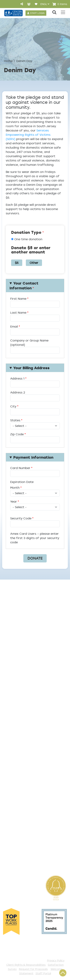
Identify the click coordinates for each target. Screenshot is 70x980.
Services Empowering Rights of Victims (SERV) (28, 135)
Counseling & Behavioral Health (28, 702)
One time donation (28, 239)
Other (34, 263)
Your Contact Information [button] (24, 286)
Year (14, 502)
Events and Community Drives (27, 802)
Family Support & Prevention (25, 714)
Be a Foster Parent (18, 838)
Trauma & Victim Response (24, 726)
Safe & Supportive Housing (24, 720)
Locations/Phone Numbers (24, 627)
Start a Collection (17, 808)
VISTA (7, 861)
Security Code (21, 518)
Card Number (20, 468)
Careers (9, 633)
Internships (11, 639)
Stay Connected (16, 849)
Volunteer (10, 820)
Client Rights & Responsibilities (26, 965)
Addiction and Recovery (22, 691)
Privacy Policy (56, 960)
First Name (18, 299)
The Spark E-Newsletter (22, 855)
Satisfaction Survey (19, 773)
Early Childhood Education (24, 708)
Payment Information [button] (33, 457)
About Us (10, 615)
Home (8, 61)
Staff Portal (43, 973)
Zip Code (17, 434)
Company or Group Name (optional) (29, 343)
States (15, 420)
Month (15, 488)
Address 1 (17, 378)
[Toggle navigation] (63, 12)
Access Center (15, 749)
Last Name (18, 313)
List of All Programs (18, 761)
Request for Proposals (33, 969)
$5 (17, 263)
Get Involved (12, 791)
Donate (8, 796)
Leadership (11, 621)
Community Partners (19, 650)
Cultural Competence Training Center (27, 659)
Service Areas (14, 685)
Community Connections (23, 697)
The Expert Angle (16, 667)
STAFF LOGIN (37, 13)
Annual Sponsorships (19, 814)
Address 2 (18, 392)
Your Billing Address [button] (31, 368)
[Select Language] (45, 4)
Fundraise (10, 844)
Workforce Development (23, 732)
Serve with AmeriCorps (21, 826)
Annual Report (14, 645)
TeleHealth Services (18, 767)
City (13, 406)
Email (14, 326)
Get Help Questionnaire (22, 755)
